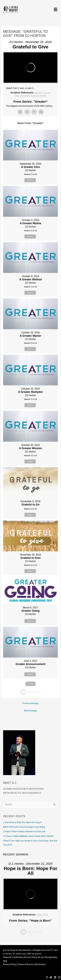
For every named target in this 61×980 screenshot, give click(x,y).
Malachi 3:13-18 (42, 93)
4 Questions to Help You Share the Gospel (22, 822)
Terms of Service (26, 965)
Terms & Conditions (13, 957)
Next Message (31, 711)
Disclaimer (40, 965)
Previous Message (30, 703)
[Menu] (55, 9)
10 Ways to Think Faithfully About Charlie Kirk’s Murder (28, 836)
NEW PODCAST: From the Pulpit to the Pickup (24, 827)
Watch (30, 180)
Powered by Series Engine (31, 692)
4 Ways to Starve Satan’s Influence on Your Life (24, 832)
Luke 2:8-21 (42, 915)
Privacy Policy (10, 965)
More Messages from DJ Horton (30, 96)
